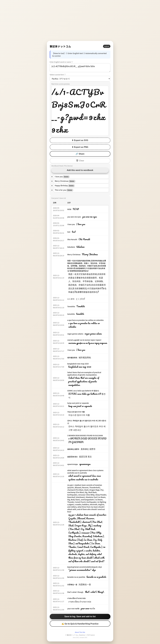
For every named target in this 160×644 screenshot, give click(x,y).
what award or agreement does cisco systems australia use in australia (85, 472)
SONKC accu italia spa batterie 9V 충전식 (83, 391)
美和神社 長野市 (73, 449)
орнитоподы (73, 464)
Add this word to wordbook (80, 170)
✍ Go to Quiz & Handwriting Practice (80, 624)
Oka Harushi (72, 239)
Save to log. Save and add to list (80, 616)
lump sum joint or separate (78, 403)
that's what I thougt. (75, 592)
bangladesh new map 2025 (78, 364)
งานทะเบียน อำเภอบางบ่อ (76, 598)
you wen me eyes (74, 217)
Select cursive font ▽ (58, 75)
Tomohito (71, 306)
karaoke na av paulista (76, 577)
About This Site (80, 632)
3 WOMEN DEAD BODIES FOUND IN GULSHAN (85, 435)
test (69, 232)
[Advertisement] (80, 20)
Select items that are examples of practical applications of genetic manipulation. (84, 374)
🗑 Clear (80, 161)
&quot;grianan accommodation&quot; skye (85, 567)
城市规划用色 (72, 358)
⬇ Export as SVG (80, 140)
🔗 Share (80, 154)
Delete (66, 177)
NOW (69, 209)
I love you (71, 224)
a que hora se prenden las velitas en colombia (85, 320)
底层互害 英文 (72, 457)
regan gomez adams (75, 334)
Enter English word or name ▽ (61, 62)
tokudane (71, 247)
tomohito (71, 314)
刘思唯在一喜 (72, 585)
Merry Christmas (74, 254)
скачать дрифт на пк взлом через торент (84, 340)
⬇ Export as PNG (80, 147)
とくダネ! (71, 299)
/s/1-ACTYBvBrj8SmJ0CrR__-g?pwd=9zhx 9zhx (80, 68)
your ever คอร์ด (73, 609)
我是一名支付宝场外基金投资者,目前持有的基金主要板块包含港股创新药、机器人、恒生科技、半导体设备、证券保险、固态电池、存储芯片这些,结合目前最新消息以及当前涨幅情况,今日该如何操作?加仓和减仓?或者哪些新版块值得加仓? (87, 266)
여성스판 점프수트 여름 (76, 412)
